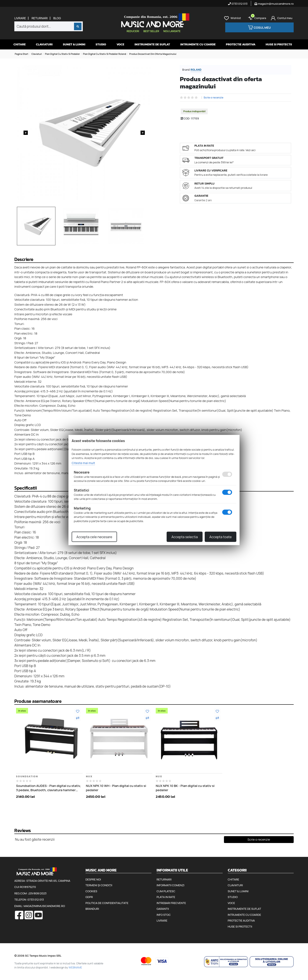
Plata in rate (166, 897)
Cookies (91, 891)
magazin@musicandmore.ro (274, 4)
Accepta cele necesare (94, 537)
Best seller (151, 31)
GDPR (89, 897)
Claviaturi (44, 44)
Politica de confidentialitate (107, 903)
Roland (196, 70)
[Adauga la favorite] (78, 711)
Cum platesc (166, 891)
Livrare (20, 18)
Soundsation (27, 776)
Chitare (20, 44)
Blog (57, 18)
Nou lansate (172, 31)
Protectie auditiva (241, 44)
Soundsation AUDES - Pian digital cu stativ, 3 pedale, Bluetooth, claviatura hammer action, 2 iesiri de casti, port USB (48, 788)
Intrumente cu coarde (198, 44)
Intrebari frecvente (171, 903)
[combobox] (49, 26)
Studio (101, 44)
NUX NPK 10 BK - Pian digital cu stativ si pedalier (185, 788)
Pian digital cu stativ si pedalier (62, 54)
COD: (187, 118)
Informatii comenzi (170, 885)
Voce (120, 44)
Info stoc (164, 915)
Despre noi (93, 879)
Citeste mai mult (83, 463)
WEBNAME (75, 967)
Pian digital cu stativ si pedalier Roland (104, 54)
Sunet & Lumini (74, 44)
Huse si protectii (279, 44)
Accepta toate (221, 537)
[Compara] (78, 718)
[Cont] (282, 18)
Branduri (92, 909)
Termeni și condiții (99, 885)
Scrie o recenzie (214, 98)
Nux (89, 776)
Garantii (163, 909)
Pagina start (21, 54)
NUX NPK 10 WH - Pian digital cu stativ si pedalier (116, 788)
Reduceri (133, 31)
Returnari (40, 18)
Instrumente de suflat (152, 44)
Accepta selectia (184, 537)
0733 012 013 (238, 4)
